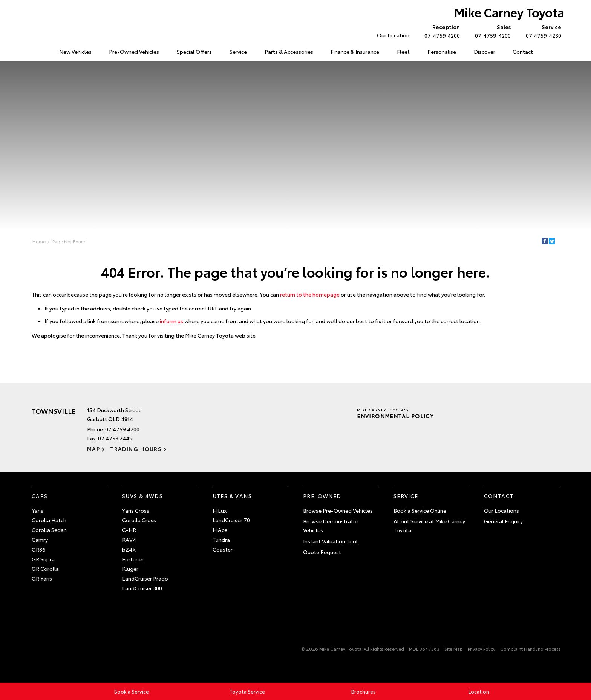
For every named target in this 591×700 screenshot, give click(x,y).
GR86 (39, 549)
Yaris (38, 510)
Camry (40, 540)
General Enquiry (503, 521)
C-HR (129, 530)
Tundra (221, 540)
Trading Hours (136, 449)
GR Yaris (42, 578)
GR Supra (43, 559)
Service (238, 52)
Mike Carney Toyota (509, 12)
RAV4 (129, 540)
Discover (485, 52)
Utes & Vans (232, 496)
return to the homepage (310, 294)
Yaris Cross (136, 510)
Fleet (403, 52)
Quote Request (322, 552)
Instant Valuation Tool (330, 541)
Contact (523, 52)
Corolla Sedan (49, 530)
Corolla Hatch (49, 520)
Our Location (393, 35)
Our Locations (501, 510)
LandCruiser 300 (142, 588)
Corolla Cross (139, 520)
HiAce (220, 530)
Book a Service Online (420, 510)
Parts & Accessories (289, 52)
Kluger (130, 569)
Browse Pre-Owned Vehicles (338, 510)
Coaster (223, 549)
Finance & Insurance (355, 52)
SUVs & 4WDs (142, 496)
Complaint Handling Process (531, 649)
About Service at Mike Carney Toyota (429, 526)
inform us (171, 321)
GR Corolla (45, 569)
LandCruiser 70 (231, 520)
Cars (40, 496)
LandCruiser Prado (145, 578)
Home (33, 50)
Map (93, 449)
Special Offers (194, 52)
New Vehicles (75, 52)
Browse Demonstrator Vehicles (331, 526)
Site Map (454, 649)
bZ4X (129, 549)
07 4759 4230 (542, 31)
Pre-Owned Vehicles (134, 52)
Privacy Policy (482, 649)
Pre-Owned (322, 496)
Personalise (442, 52)
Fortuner (133, 559)
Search (550, 52)
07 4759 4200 (440, 31)
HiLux (220, 510)
